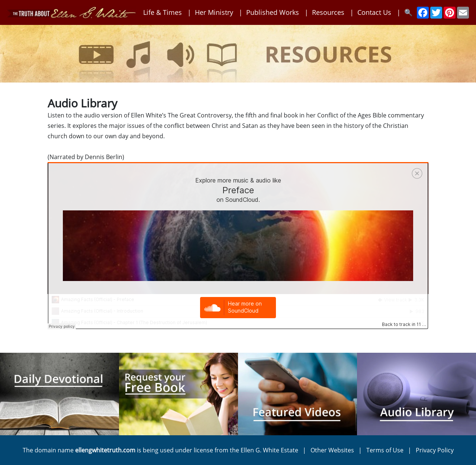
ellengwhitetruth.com (105, 450)
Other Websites (332, 450)
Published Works (273, 12)
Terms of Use (385, 450)
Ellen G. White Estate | (276, 450)
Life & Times (163, 12)
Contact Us (374, 12)
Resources (328, 12)
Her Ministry (214, 12)
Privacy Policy (435, 450)
